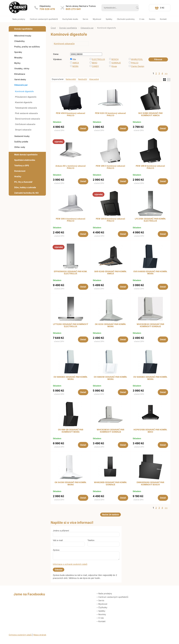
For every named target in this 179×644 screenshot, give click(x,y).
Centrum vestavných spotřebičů (113, 597)
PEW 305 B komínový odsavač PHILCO (111, 220)
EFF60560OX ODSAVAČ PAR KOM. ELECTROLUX (71, 273)
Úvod (53, 28)
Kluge (114, 66)
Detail (83, 128)
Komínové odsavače (64, 44)
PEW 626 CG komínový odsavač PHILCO (111, 114)
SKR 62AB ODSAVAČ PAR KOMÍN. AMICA (111, 273)
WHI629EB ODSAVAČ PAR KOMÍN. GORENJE (111, 484)
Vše (74, 59)
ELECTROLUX (99, 59)
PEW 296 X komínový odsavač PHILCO (111, 167)
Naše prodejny (105, 594)
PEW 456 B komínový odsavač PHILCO (71, 114)
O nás (101, 618)
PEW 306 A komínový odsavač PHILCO (71, 220)
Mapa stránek (40, 635)
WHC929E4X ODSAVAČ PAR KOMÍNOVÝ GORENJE (110, 431)
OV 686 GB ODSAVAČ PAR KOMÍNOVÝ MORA (71, 431)
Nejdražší (82, 79)
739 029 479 (47, 9)
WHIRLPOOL (137, 59)
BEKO (95, 63)
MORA (75, 66)
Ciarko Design (138, 66)
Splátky (102, 611)
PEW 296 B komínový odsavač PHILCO (150, 167)
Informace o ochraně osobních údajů (70, 564)
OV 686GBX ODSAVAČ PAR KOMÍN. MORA (71, 378)
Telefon (91, 540)
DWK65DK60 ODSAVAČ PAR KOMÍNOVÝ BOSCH (150, 484)
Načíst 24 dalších (111, 515)
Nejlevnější (71, 79)
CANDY (95, 66)
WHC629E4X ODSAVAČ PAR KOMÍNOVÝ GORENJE (150, 325)
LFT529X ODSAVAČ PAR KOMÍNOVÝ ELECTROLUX (71, 325)
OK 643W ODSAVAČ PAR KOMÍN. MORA (71, 484)
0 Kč (162, 8)
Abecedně (94, 79)
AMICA (76, 63)
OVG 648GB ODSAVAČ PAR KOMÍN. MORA (150, 273)
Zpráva (56, 550)
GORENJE (116, 63)
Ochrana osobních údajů (20, 635)
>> (166, 73)
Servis (101, 600)
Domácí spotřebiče (68, 28)
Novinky (102, 614)
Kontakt (102, 621)
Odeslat (59, 570)
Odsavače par (87, 28)
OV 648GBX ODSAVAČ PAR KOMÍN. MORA (150, 378)
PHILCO (135, 63)
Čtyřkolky (103, 607)
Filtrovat (158, 59)
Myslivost (103, 604)
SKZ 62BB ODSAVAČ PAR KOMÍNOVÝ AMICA (150, 114)
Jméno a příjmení (61, 531)
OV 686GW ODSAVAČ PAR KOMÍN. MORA (111, 378)
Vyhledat (137, 8)
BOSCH (115, 59)
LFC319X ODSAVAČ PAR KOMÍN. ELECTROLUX (150, 220)
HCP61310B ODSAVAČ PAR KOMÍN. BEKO (150, 431)
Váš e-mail (58, 540)
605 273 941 (73, 9)
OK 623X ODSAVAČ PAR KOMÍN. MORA (110, 325)
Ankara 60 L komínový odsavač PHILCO (71, 167)
